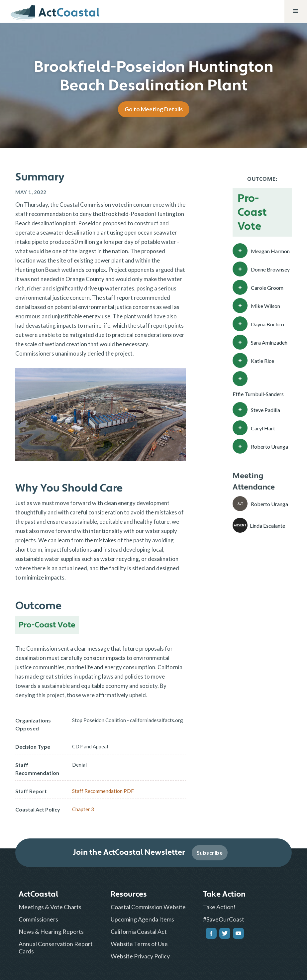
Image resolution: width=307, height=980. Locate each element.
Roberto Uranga (269, 446)
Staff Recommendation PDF (103, 791)
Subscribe (210, 853)
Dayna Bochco (267, 324)
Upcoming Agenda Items (142, 919)
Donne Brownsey (270, 269)
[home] (55, 11)
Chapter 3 (83, 809)
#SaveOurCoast (224, 919)
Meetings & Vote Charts (50, 907)
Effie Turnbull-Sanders (258, 394)
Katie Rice (262, 361)
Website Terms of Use (139, 944)
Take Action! (219, 907)
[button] (296, 11)
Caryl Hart (263, 428)
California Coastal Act (139, 931)
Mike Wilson (265, 306)
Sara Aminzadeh (269, 342)
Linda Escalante (267, 526)
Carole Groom (267, 288)
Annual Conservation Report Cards (56, 947)
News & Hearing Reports (51, 931)
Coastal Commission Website (148, 907)
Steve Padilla (265, 410)
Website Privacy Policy (140, 956)
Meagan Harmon (270, 251)
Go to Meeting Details (154, 109)
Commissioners (38, 919)
